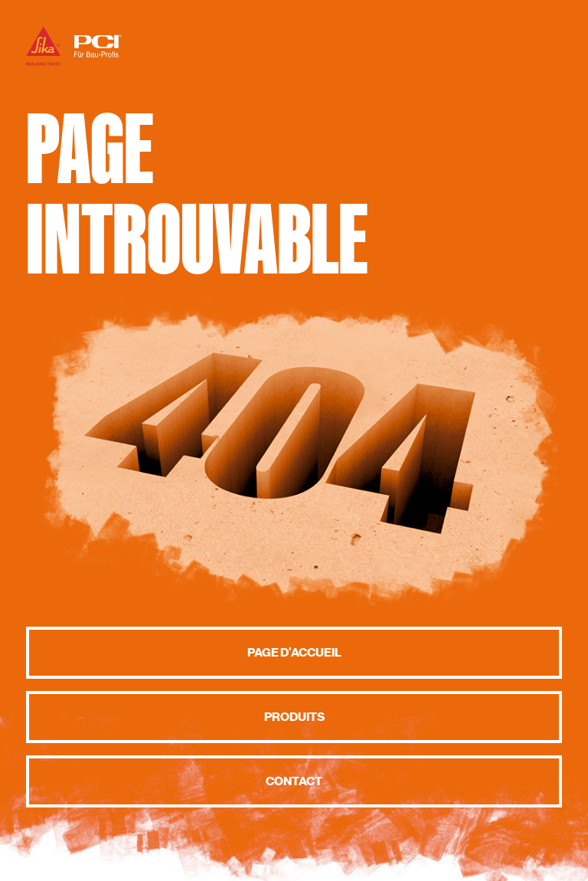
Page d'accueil (294, 653)
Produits (294, 717)
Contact (294, 781)
